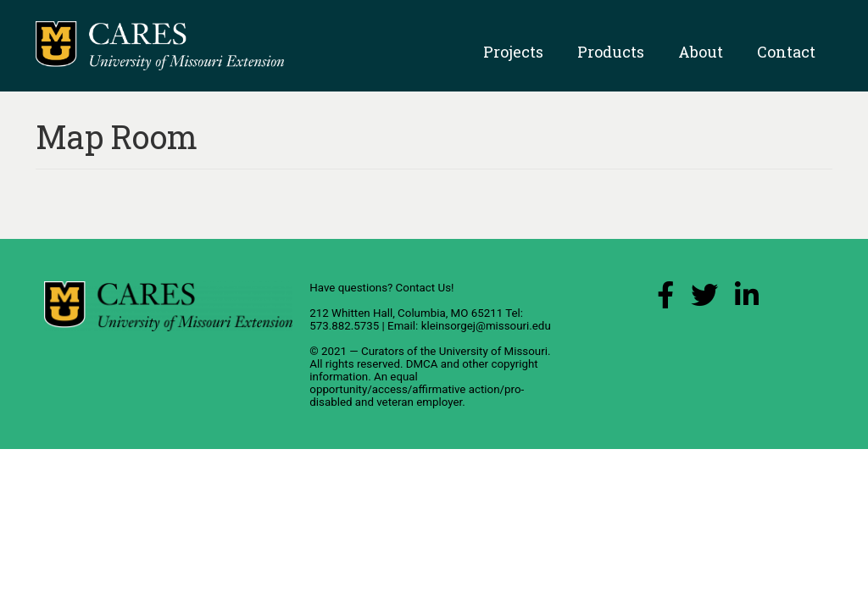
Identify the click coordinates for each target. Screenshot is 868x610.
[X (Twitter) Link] (704, 299)
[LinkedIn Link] (747, 299)
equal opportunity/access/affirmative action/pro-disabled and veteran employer (417, 389)
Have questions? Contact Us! (381, 288)
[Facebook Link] (665, 299)
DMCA (422, 364)
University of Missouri (493, 351)
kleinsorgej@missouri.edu (486, 326)
